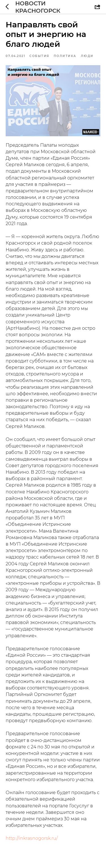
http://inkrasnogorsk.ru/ (32, 838)
